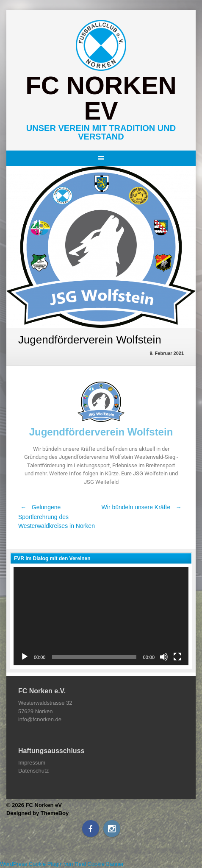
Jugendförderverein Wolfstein (101, 432)
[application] (101, 616)
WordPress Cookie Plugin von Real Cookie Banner (62, 864)
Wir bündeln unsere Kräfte (143, 507)
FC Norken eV (101, 98)
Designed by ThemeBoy (37, 813)
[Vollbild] (177, 657)
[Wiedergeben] (25, 657)
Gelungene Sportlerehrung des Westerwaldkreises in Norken (57, 516)
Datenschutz (33, 771)
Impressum (32, 763)
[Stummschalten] (164, 657)
